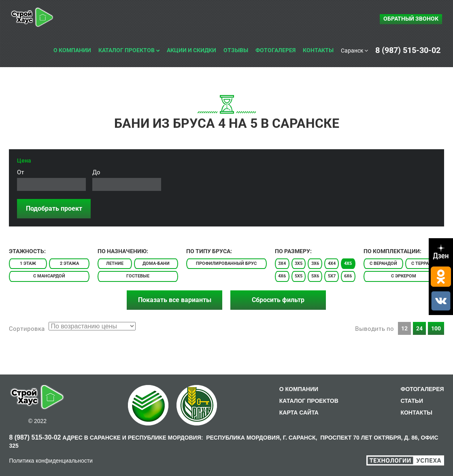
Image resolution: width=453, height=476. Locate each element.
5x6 (315, 276)
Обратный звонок (411, 19)
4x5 (348, 263)
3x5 (299, 263)
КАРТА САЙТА (299, 413)
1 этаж (28, 263)
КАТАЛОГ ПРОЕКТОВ (309, 401)
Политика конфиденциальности (51, 461)
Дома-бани (156, 263)
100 (436, 328)
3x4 (282, 263)
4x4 (332, 263)
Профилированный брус (226, 263)
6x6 (348, 276)
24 (419, 328)
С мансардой (49, 276)
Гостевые (138, 276)
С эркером (404, 276)
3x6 (315, 263)
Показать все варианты (175, 300)
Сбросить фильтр (278, 300)
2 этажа (69, 263)
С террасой (425, 263)
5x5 (299, 276)
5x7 (332, 276)
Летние (115, 263)
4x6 (282, 276)
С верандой (383, 263)
